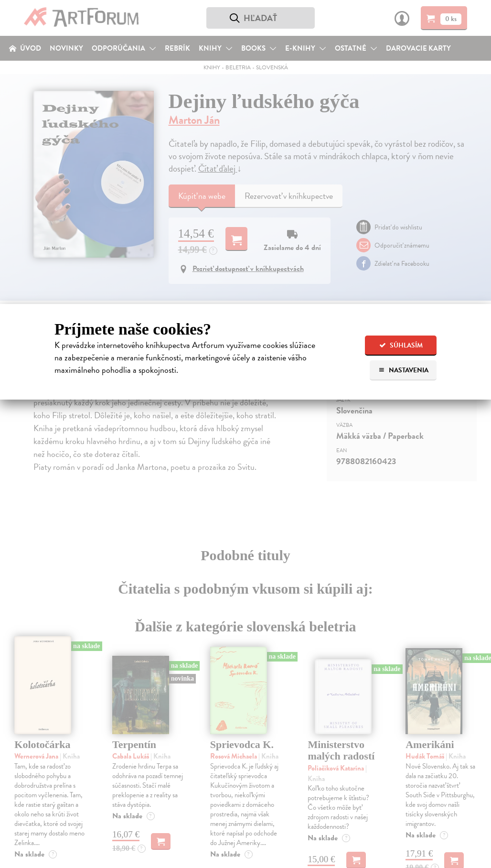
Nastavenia (403, 370)
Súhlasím (401, 345)
